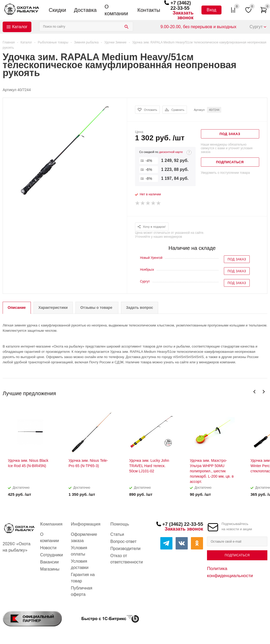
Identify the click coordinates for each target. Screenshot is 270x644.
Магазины (50, 569)
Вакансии (49, 562)
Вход (211, 10)
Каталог (20, 27)
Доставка (85, 10)
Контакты (149, 10)
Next (264, 392)
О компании (116, 10)
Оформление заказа (84, 538)
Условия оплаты (79, 551)
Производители (126, 549)
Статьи (117, 534)
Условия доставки (80, 564)
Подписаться (237, 555)
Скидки (57, 10)
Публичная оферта (82, 591)
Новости (48, 548)
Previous (255, 392)
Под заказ (237, 259)
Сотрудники (52, 555)
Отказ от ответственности (127, 559)
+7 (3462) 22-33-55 (181, 6)
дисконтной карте (171, 152)
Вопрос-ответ (124, 541)
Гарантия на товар (83, 578)
